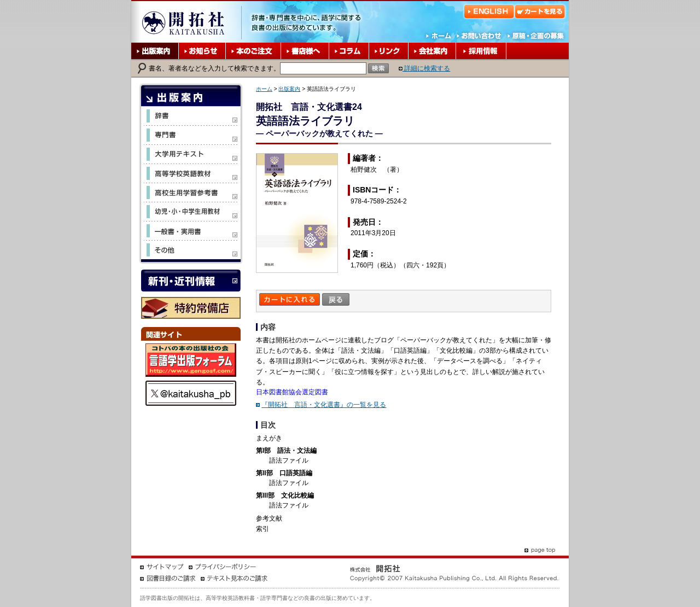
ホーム (264, 89)
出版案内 (289, 89)
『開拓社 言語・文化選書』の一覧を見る (324, 405)
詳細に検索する (424, 68)
